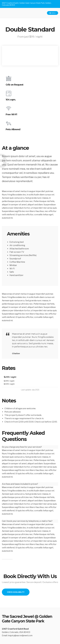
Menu (53, 13)
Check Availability (16, 592)
